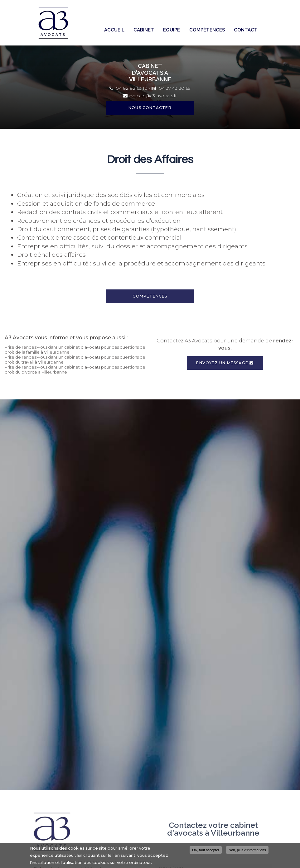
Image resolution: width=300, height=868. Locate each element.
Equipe (172, 30)
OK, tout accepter (206, 851)
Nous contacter (150, 108)
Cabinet (144, 30)
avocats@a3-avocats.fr (150, 96)
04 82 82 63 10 (128, 88)
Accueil (114, 30)
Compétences (207, 30)
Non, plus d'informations (247, 851)
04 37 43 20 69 (171, 88)
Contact (246, 30)
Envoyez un (225, 363)
